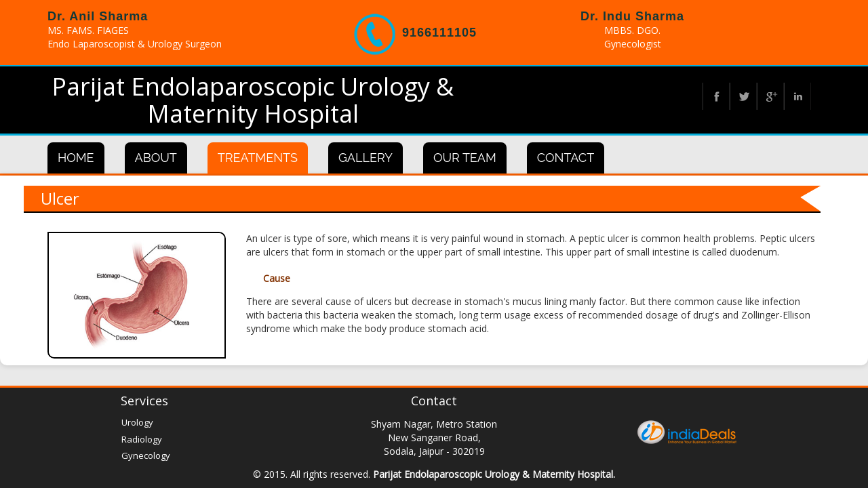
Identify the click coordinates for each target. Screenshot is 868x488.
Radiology (142, 439)
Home (76, 158)
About (156, 158)
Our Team (465, 158)
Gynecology (146, 455)
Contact (566, 158)
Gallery (366, 158)
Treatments (258, 158)
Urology (137, 422)
